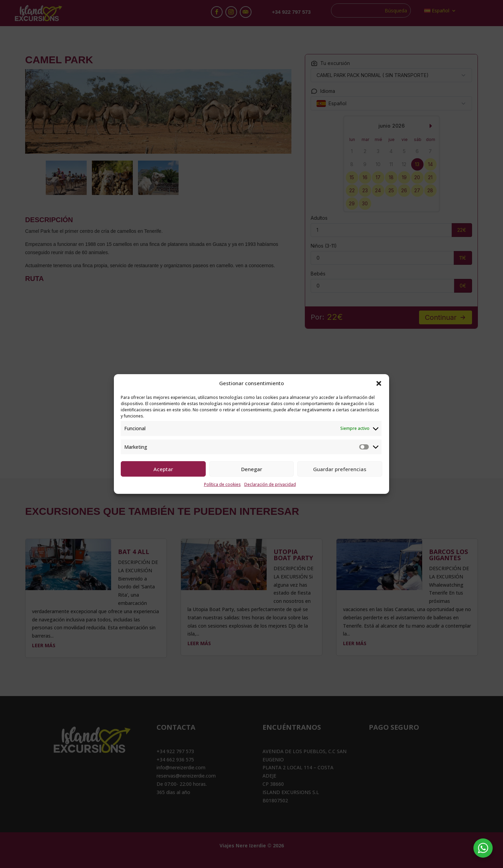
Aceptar (163, 469)
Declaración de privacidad (270, 484)
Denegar (252, 469)
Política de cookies (222, 484)
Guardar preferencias (340, 469)
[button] (379, 383)
